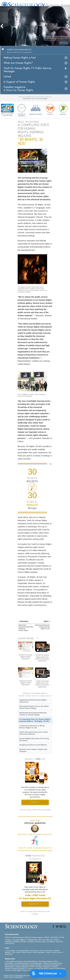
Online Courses (27, 952)
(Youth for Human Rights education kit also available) (35, 913)
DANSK (47, 937)
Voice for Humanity (46, 951)
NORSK (56, 940)
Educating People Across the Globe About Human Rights (34, 707)
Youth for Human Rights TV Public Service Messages (28, 70)
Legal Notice (19, 977)
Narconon (63, 109)
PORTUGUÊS (9, 943)
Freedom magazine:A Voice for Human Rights (18, 89)
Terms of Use (9, 977)
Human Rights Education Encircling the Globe (34, 739)
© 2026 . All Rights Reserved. (25, 976)
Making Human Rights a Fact (20, 58)
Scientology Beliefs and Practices (28, 951)
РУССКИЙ (15, 940)
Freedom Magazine (22, 967)
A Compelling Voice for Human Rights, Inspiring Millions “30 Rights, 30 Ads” (35, 720)
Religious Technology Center (52, 963)
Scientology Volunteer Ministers (31, 965)
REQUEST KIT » (35, 904)
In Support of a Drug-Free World (37, 968)
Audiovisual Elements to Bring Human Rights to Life (32, 727)
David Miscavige (36, 963)
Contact (48, 952)
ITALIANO (59, 942)
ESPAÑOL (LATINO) (20, 942)
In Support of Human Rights (19, 82)
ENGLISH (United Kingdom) (34, 937)
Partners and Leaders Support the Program (33, 750)
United (7, 77)
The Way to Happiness (22, 110)
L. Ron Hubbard (10, 951)
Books (18, 952)
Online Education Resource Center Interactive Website (34, 733)
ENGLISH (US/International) (14, 937)
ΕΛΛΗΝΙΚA (51, 942)
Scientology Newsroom (22, 963)
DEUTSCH (42, 940)
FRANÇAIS (54, 937)
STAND (32, 967)
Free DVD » (35, 802)
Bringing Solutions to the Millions (33, 745)
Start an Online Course (12, 965)
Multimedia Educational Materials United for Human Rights (33, 714)
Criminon (50, 109)
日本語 (8, 940)
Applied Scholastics (36, 109)
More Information (39, 952)
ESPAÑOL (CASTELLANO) (37, 942)
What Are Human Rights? (18, 63)
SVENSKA (8, 942)
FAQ (14, 952)
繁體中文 (23, 940)
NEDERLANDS (32, 940)
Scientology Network (31, 961)
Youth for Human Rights (14, 970)
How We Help (7, 115)
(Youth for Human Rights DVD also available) (35, 810)
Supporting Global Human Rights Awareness (33, 701)
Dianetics (20, 961)
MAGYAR (49, 940)
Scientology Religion (45, 961)
